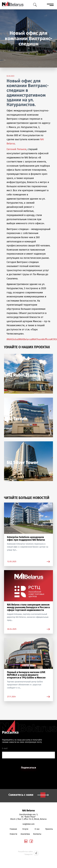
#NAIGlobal (13, 339)
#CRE (53, 339)
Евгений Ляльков (17, 149)
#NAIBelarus (25, 339)
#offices (47, 339)
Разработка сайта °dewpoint (28, 853)
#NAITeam (37, 339)
